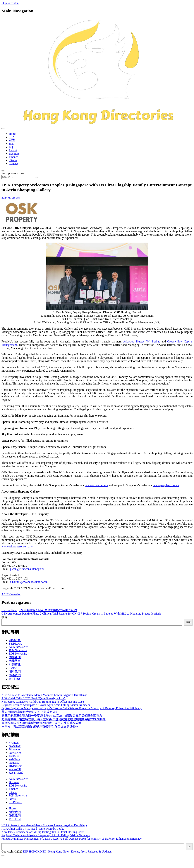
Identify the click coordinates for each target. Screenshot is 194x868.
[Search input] (18, 177)
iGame (13, 160)
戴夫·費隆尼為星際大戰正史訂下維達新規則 (30, 712)
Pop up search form (13, 173)
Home (12, 134)
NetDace (14, 763)
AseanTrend (16, 773)
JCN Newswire (18, 650)
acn (18, 198)
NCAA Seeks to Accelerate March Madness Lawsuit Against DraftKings (44, 695)
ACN (12, 140)
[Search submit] (36, 178)
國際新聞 (15, 657)
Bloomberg (16, 749)
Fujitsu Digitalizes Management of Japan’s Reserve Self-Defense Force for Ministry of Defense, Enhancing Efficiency (72, 708)
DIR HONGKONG (35, 852)
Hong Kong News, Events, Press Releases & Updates (80, 852)
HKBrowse (16, 766)
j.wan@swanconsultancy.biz (27, 569)
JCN (11, 144)
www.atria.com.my (97, 485)
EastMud (14, 756)
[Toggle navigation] (3, 128)
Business (14, 154)
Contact (13, 164)
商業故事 (15, 661)
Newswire (15, 753)
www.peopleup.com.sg (167, 485)
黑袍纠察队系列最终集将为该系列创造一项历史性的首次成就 (41, 723)
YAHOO (14, 743)
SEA (12, 137)
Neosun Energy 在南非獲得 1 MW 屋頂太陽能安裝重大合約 (39, 610)
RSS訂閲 (14, 679)
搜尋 (4, 617)
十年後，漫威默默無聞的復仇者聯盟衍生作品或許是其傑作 (40, 727)
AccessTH (15, 769)
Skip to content (10, 3)
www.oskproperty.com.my (17, 546)
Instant (13, 150)
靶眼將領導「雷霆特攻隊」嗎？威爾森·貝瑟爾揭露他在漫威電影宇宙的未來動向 (54, 719)
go (189, 847)
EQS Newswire (18, 654)
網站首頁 (15, 640)
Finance (14, 157)
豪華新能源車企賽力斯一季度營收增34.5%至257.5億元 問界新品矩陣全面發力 (52, 716)
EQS (12, 147)
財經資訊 (15, 665)
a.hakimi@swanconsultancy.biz (29, 582)
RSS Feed (15, 819)
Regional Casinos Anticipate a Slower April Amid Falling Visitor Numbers (46, 705)
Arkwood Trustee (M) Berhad (142, 341)
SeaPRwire (15, 644)
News (12, 799)
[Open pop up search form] (3, 171)
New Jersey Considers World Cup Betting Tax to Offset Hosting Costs (43, 702)
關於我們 (15, 672)
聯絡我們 (15, 675)
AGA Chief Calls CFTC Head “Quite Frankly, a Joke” (34, 698)
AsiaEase (14, 759)
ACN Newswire (11, 594)
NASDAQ (15, 746)
